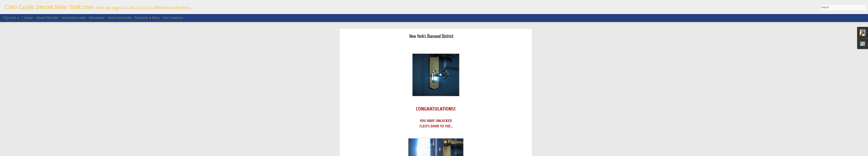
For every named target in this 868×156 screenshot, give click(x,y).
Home (29, 18)
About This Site (47, 18)
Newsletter (97, 18)
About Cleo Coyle (74, 18)
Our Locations (173, 18)
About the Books (119, 18)
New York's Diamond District (431, 32)
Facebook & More (147, 18)
